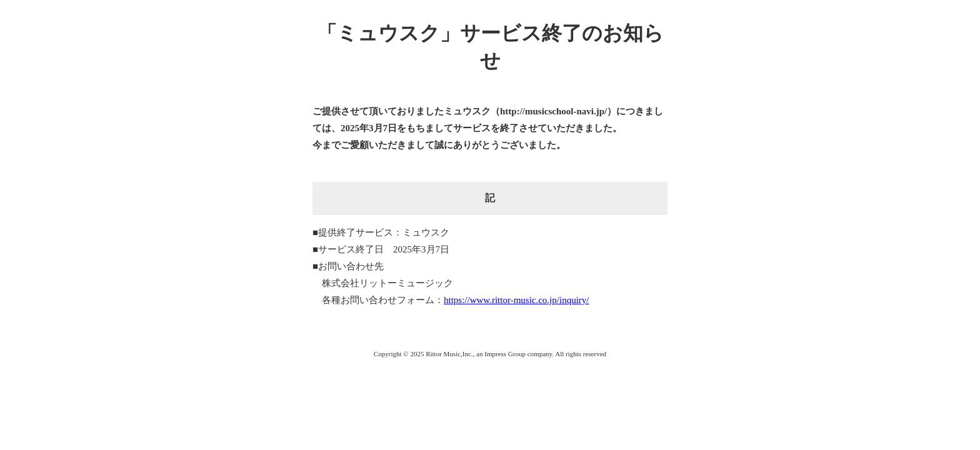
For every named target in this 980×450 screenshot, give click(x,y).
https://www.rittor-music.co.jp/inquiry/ (516, 300)
